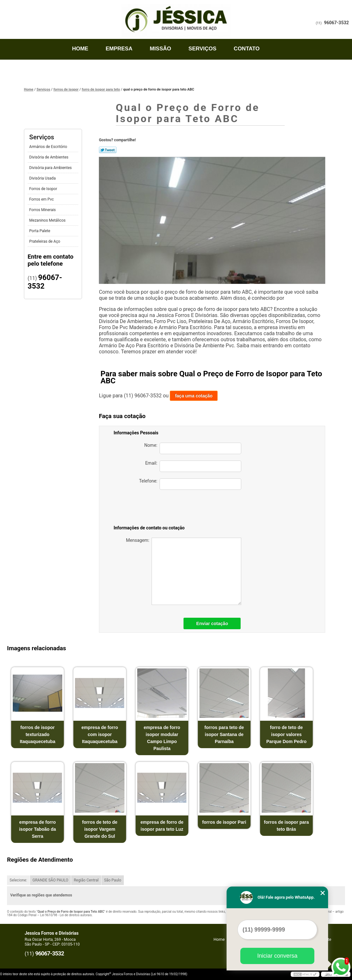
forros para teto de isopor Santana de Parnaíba (224, 734)
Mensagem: (184, 571)
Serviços (203, 49)
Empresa (119, 49)
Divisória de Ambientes (49, 157)
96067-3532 (336, 23)
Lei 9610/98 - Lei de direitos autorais (66, 915)
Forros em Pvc (42, 199)
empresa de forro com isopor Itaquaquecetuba (100, 734)
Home (80, 49)
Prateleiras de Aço (45, 241)
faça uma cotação (194, 396)
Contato (247, 49)
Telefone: (190, 484)
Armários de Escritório (49, 147)
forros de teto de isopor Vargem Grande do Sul (100, 829)
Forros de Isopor (44, 189)
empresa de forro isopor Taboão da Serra (38, 829)
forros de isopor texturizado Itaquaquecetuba (37, 734)
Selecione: (18, 880)
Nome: (193, 448)
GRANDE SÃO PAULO (50, 880)
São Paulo (113, 880)
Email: (193, 466)
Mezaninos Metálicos (48, 220)
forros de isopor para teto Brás (286, 826)
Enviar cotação (212, 623)
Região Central (86, 880)
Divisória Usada (43, 178)
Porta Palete (40, 231)
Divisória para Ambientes (51, 168)
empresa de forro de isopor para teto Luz (162, 826)
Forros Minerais (43, 210)
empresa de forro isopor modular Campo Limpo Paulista (162, 738)
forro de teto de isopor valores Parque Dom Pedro (286, 734)
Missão (160, 49)
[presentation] (197, 509)
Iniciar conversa (277, 956)
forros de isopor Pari (224, 822)
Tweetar (108, 150)
